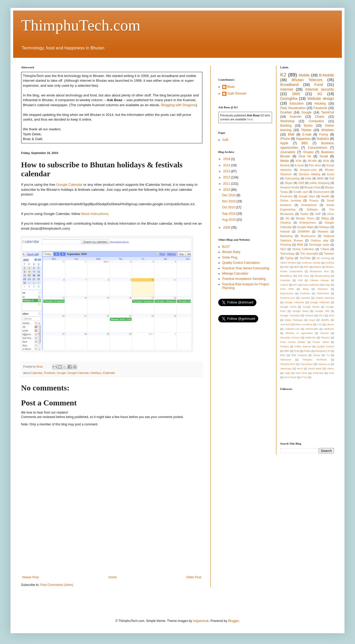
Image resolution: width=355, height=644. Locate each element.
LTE (319, 324)
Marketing (286, 236)
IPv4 (321, 315)
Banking (286, 126)
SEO (283, 249)
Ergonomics (287, 293)
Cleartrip (286, 223)
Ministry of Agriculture (299, 333)
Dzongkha (289, 99)
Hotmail (285, 231)
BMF (296, 267)
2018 (227, 159)
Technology (288, 254)
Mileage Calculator (235, 274)
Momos (324, 333)
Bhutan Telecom (307, 80)
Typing (289, 258)
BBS (305, 143)
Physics (325, 338)
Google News (300, 311)
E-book (299, 165)
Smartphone (309, 205)
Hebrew (309, 315)
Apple (284, 143)
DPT (295, 285)
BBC (287, 267)
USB (301, 183)
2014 (227, 165)
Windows (328, 130)
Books (308, 126)
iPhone (285, 139)
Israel (312, 320)
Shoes (316, 355)
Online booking (291, 200)
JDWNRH (304, 231)
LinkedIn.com (292, 329)
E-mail (307, 135)
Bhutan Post (312, 187)
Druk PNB (287, 289)
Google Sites (307, 196)
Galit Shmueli (237, 94)
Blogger (233, 621)
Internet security (320, 89)
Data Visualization (293, 108)
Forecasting (292, 178)
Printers (285, 346)
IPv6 (331, 315)
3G (320, 94)
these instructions (95, 214)
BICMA (312, 161)
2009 (227, 228)
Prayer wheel (321, 342)
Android (330, 263)
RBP (287, 351)
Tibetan (306, 130)
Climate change (319, 280)
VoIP (318, 214)
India (308, 178)
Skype (289, 183)
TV (328, 355)
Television (286, 360)
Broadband (290, 85)
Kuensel (295, 117)
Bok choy (304, 276)
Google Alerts (288, 307)
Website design (321, 99)
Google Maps (305, 227)
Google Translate (290, 315)
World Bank (315, 369)
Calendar (37, 373)
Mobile (304, 75)
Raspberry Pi (323, 351)
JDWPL (325, 320)
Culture (284, 285)
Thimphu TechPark (315, 360)
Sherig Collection (303, 249)
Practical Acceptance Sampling (244, 279)
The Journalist (309, 254)
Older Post (194, 577)
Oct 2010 (229, 207)
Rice (283, 355)
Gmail (324, 156)
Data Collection (311, 285)
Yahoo (330, 369)
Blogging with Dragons (178, 105)
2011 (227, 184)
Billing (325, 218)
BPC (306, 267)
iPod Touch (290, 377)
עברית (304, 377)
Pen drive (315, 165)
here (250, 119)
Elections (323, 289)
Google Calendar (69, 185)
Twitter (304, 214)
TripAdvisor (307, 364)
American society (311, 263)
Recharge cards (319, 245)
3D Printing (323, 258)
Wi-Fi (300, 369)
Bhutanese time (319, 271)
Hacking (320, 104)
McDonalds (312, 329)
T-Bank (325, 249)
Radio (307, 351)
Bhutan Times (305, 218)
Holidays (96, 373)
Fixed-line (286, 196)
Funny (324, 135)
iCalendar (109, 373)
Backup (285, 165)
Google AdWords (320, 302)
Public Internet (303, 346)
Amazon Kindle (290, 187)
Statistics (323, 139)
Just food (285, 324)
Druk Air (305, 156)
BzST (226, 247)
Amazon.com (308, 170)
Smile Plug (230, 257)
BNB (291, 135)
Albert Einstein (288, 263)
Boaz (231, 87)
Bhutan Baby (231, 252)
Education (296, 104)
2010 (227, 190)
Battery (317, 267)
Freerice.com (288, 298)
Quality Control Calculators (241, 263)
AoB (225, 140)
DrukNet (286, 112)
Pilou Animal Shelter (293, 342)
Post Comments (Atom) (57, 585)
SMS (296, 94)
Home (113, 577)
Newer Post (31, 577)
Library (330, 324)
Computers (316, 121)
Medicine (329, 329)
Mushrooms (308, 236)
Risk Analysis (299, 355)
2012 (227, 177)
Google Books (311, 307)
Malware (323, 231)
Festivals (50, 373)
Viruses (308, 152)
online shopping (319, 183)
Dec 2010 (229, 195)
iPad (331, 373)
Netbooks (311, 338)
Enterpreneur (308, 223)
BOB (326, 161)
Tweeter (329, 254)
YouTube (305, 258)
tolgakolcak (201, 621)
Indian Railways (294, 320)
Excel (331, 174)
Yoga (287, 373)
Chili (300, 280)
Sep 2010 (229, 214)
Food (319, 85)
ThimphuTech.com (81, 25)
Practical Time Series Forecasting (246, 268)
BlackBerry (286, 276)
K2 (283, 75)
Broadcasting (322, 276)
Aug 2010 (229, 220)
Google (61, 373)
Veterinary (286, 369)
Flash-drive (323, 293)
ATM (298, 161)
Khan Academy (304, 324)
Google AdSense (294, 302)
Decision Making (310, 174)
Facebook (320, 108)
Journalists (288, 152)
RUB (297, 351)
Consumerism (318, 148)
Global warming (325, 298)
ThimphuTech (288, 364)
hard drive (301, 373)
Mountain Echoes (290, 338)
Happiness (303, 139)
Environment (321, 192)
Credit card (301, 192)
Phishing (286, 245)
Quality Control (325, 346)
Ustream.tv (324, 364)
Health (325, 196)
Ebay (306, 289)
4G (287, 218)
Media (285, 161)
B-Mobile (326, 75)
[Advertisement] (117, 557)
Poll (332, 178)
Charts (320, 117)
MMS (320, 178)
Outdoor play (319, 240)
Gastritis (305, 298)
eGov (331, 214)
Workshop (287, 121)
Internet (287, 89)
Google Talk (322, 311)
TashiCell (328, 112)
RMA (300, 245)
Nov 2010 (229, 201)
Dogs (327, 285)
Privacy (314, 200)
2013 (227, 171)
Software (312, 209)
